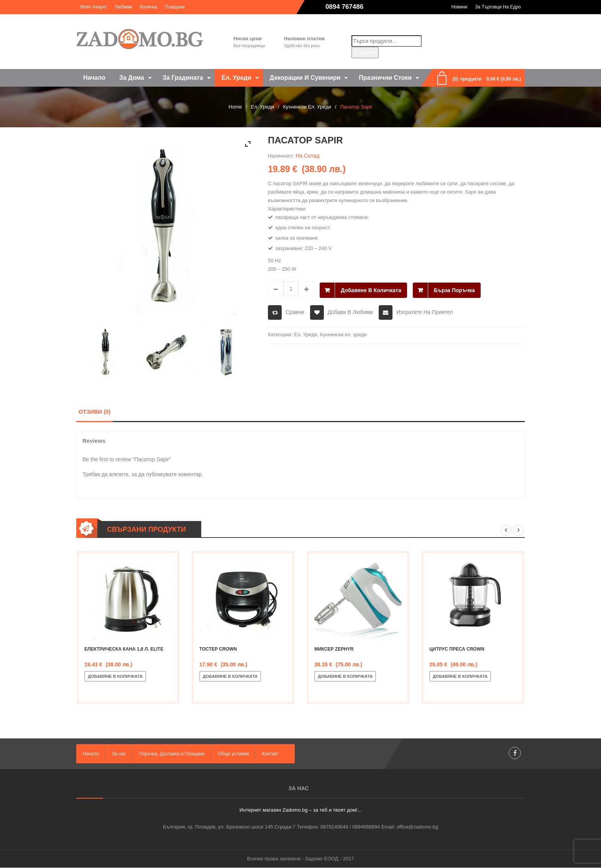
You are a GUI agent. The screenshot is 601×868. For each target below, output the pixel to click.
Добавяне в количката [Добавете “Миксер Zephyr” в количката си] (345, 677)
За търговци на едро (498, 7)
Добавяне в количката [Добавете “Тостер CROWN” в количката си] (230, 677)
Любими (123, 7)
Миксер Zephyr (334, 649)
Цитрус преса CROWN (457, 649)
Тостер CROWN (218, 649)
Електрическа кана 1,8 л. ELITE (124, 649)
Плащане (175, 7)
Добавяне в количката (371, 289)
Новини (459, 7)
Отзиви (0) (94, 412)
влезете (119, 475)
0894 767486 (344, 7)
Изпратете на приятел (425, 311)
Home (235, 107)
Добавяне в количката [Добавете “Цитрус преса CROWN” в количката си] (460, 677)
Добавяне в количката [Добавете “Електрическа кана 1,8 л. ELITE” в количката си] (115, 677)
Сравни (295, 311)
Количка (149, 7)
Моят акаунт (94, 7)
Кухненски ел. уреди (307, 107)
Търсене (365, 53)
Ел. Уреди (263, 107)
